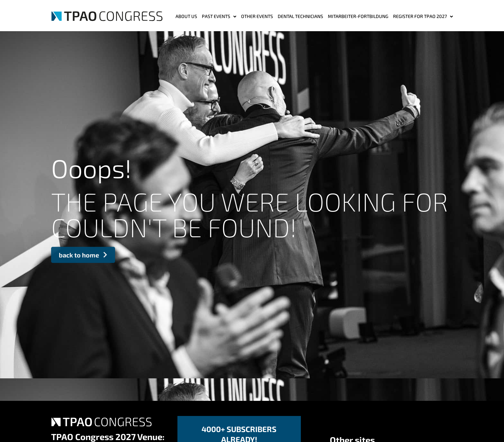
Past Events (219, 17)
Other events (257, 16)
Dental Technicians (300, 16)
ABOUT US (186, 16)
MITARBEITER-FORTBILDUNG (358, 16)
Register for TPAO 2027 (423, 17)
